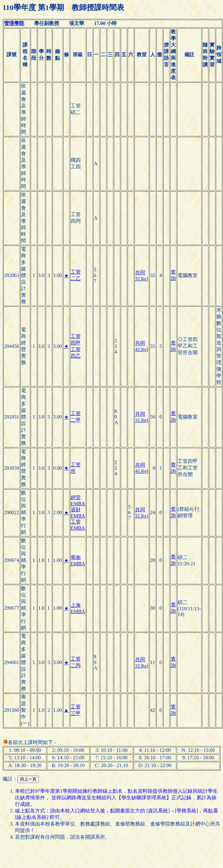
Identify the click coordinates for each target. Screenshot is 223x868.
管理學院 (14, 23)
